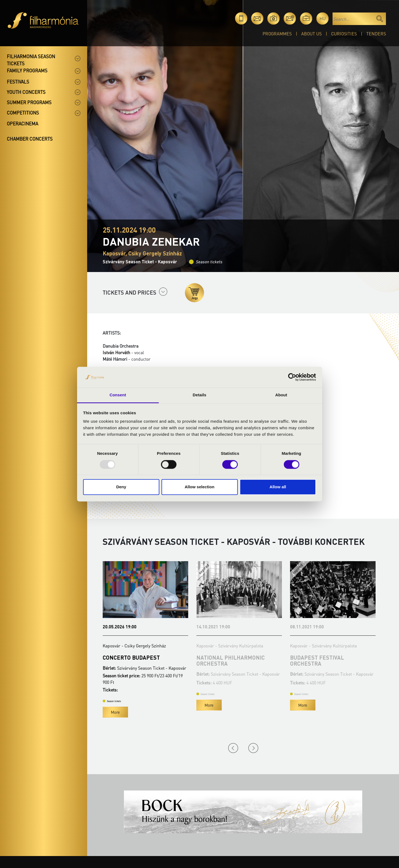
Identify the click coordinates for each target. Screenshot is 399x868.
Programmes (277, 34)
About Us (311, 34)
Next (253, 748)
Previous (233, 748)
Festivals (18, 82)
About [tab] (281, 395)
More (115, 712)
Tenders (376, 34)
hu (323, 18)
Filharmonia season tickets (31, 60)
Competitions (23, 113)
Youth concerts (26, 92)
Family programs (27, 70)
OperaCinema (22, 123)
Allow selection (199, 487)
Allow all (278, 487)
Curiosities (344, 34)
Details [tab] (200, 395)
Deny (121, 487)
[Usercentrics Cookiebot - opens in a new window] (292, 377)
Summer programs (29, 102)
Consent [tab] (118, 395)
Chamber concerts (30, 139)
